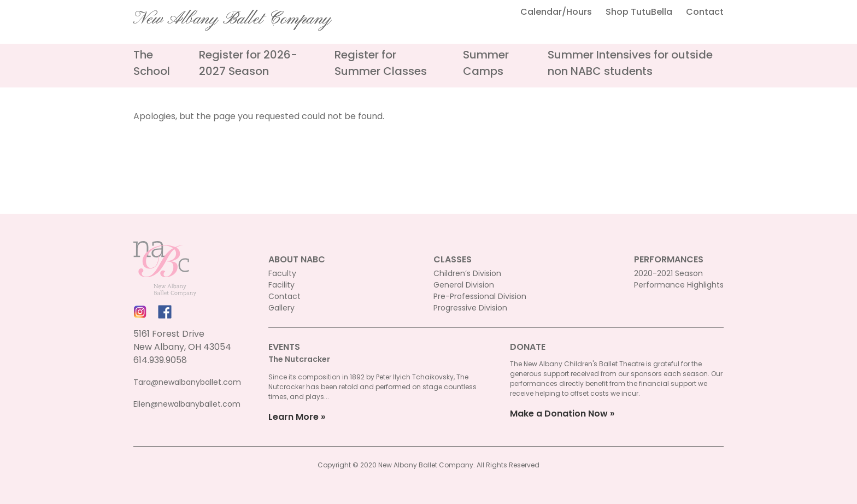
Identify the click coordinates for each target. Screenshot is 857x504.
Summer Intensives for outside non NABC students (630, 63)
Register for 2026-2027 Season (248, 63)
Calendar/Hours (556, 12)
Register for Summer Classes (381, 63)
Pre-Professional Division (480, 296)
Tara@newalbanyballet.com (187, 382)
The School (152, 63)
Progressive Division (470, 308)
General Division (464, 285)
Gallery (281, 308)
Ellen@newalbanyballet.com (187, 404)
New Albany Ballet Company (232, 19)
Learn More (294, 417)
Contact (705, 12)
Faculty (282, 273)
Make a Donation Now (559, 414)
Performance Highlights (679, 285)
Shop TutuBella (639, 12)
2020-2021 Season (668, 273)
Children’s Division (467, 273)
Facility (281, 285)
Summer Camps (486, 63)
